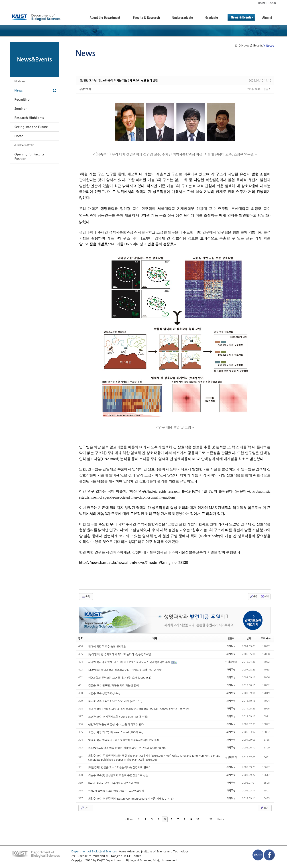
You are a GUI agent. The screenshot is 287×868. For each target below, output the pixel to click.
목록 (86, 597)
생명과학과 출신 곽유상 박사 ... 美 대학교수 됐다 (116, 725)
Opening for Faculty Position (29, 157)
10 (198, 819)
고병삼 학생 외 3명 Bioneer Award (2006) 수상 (116, 732)
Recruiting (22, 100)
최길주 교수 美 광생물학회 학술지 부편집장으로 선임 (118, 775)
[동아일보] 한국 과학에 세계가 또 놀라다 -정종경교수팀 (119, 654)
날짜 (249, 639)
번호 (81, 639)
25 (211, 819)
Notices (20, 81)
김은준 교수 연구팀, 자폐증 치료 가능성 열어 (113, 686)
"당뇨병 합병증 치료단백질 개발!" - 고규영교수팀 (116, 791)
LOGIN (272, 3)
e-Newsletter (24, 145)
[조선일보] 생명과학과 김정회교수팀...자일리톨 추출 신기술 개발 (125, 670)
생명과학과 (85, 89)
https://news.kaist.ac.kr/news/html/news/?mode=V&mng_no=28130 (134, 562)
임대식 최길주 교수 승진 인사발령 (107, 647)
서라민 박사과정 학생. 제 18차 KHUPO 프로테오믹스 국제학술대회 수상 (130, 662)
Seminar (21, 109)
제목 (155, 639)
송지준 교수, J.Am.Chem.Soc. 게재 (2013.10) (115, 701)
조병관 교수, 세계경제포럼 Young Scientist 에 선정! (118, 717)
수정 (253, 597)
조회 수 (266, 639)
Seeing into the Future (31, 127)
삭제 (265, 597)
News (19, 90)
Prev (129, 819)
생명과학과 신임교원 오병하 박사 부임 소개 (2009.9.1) (120, 678)
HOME (262, 3)
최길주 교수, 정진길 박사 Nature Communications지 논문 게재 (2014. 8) (131, 799)
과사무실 (231, 646)
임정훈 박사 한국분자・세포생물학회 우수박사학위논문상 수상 (124, 740)
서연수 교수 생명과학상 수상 (104, 693)
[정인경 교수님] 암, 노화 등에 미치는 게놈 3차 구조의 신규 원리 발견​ (119, 81)
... (204, 819)
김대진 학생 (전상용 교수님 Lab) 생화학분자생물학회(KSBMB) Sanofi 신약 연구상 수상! (138, 709)
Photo (19, 136)
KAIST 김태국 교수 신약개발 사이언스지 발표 (114, 783)
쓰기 (264, 808)
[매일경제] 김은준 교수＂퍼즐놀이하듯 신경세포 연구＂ (120, 768)
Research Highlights (29, 118)
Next (220, 819)
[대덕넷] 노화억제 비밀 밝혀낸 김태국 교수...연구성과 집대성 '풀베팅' (128, 748)
